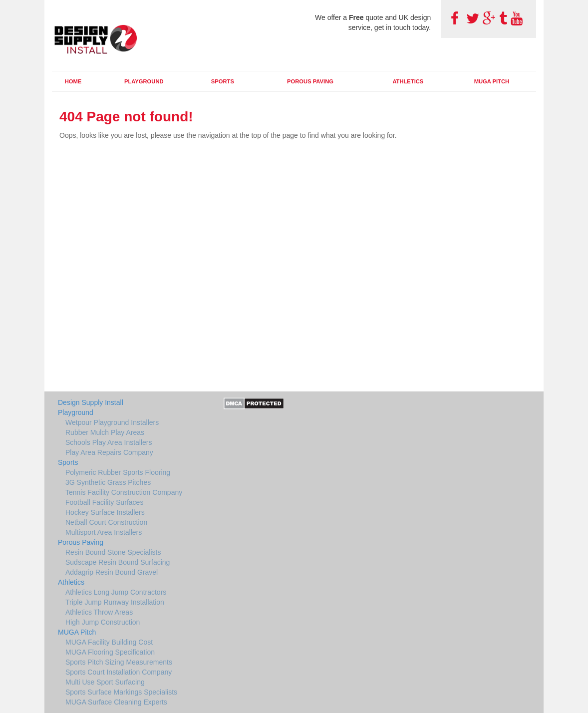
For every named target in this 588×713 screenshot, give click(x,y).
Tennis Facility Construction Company (124, 492)
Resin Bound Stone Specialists (113, 552)
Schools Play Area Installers (109, 442)
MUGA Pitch (492, 81)
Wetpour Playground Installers (112, 422)
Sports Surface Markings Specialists (121, 692)
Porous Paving (310, 81)
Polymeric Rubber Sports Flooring (118, 472)
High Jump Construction (103, 622)
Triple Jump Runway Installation (115, 602)
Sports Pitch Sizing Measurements (119, 662)
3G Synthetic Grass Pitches (108, 482)
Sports (223, 81)
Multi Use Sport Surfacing (105, 682)
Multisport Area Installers (104, 532)
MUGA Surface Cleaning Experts (116, 702)
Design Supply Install (91, 402)
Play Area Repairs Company (109, 452)
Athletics (408, 81)
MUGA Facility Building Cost (109, 642)
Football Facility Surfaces (104, 502)
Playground (144, 81)
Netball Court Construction (106, 522)
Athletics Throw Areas (99, 612)
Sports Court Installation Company (119, 672)
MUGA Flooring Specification (110, 652)
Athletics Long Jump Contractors (116, 592)
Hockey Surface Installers (105, 512)
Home (73, 81)
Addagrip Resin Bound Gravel (112, 572)
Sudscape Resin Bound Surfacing (118, 562)
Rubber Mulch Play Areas (105, 432)
